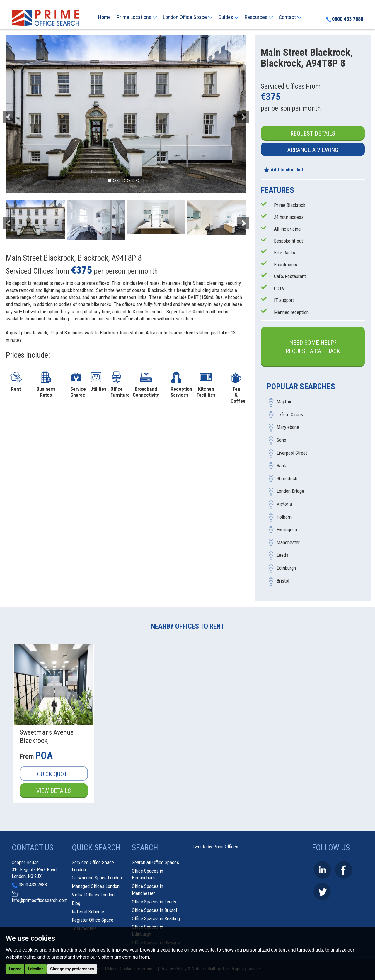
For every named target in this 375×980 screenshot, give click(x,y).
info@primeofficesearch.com (40, 900)
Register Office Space (93, 920)
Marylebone (288, 427)
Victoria (284, 504)
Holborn (284, 517)
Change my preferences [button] (72, 969)
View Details (54, 791)
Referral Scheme (88, 912)
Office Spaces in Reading (156, 918)
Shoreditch (287, 478)
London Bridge (290, 491)
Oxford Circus (290, 414)
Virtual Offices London (93, 895)
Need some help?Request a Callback (313, 347)
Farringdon (287, 530)
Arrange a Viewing (313, 150)
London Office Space (188, 17)
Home (104, 17)
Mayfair (284, 402)
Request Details (313, 133)
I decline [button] (36, 969)
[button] (24, 114)
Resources (259, 17)
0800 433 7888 (345, 19)
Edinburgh (286, 568)
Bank (281, 466)
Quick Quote (54, 774)
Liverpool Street (292, 453)
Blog (76, 903)
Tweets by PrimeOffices (215, 847)
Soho (281, 440)
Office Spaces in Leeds (154, 902)
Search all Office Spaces (155, 862)
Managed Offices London (96, 886)
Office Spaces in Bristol (154, 910)
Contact (290, 17)
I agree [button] (15, 969)
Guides (229, 17)
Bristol (283, 581)
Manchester (288, 542)
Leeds (282, 555)
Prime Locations (137, 17)
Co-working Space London (97, 878)
